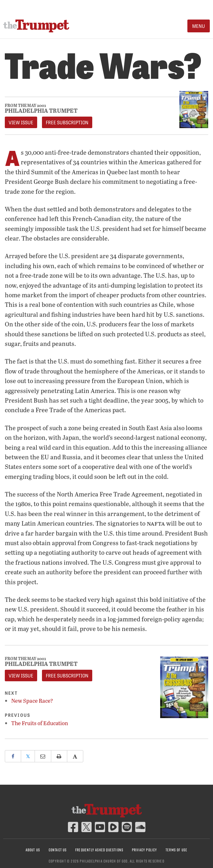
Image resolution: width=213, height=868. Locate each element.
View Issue (21, 122)
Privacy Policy (145, 850)
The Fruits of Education (40, 723)
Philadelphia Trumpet (41, 111)
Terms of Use (176, 850)
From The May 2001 (25, 106)
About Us (33, 850)
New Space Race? (32, 701)
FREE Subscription (67, 122)
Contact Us (58, 850)
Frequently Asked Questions (99, 850)
